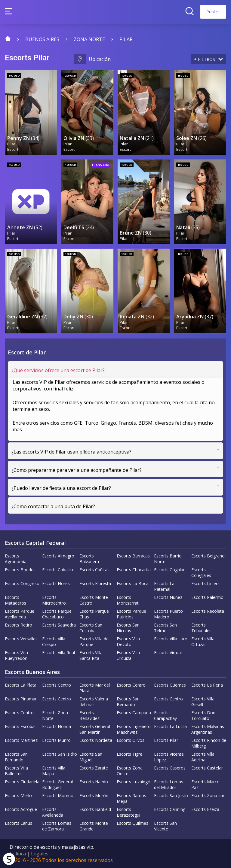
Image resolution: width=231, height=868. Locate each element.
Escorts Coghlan (170, 570)
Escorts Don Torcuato (203, 715)
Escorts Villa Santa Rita (91, 655)
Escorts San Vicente (165, 826)
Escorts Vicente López (169, 757)
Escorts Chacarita (134, 570)
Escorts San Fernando (16, 757)
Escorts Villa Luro (171, 639)
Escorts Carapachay (165, 715)
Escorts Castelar (207, 768)
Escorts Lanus (18, 823)
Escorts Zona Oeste (130, 771)
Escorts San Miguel (91, 757)
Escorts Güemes (170, 685)
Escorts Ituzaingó (134, 782)
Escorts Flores (56, 583)
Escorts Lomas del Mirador (169, 785)
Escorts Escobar (20, 726)
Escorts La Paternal (164, 586)
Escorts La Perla (207, 685)
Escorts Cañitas (94, 570)
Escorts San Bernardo (128, 702)
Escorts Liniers (205, 583)
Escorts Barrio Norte (168, 559)
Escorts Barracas (133, 556)
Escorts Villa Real (59, 653)
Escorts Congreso (22, 583)
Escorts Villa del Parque (94, 642)
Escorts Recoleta (208, 611)
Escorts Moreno (58, 795)
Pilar (126, 39)
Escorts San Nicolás (128, 628)
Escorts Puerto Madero (168, 614)
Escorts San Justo (171, 795)
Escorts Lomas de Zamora (57, 826)
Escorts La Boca (133, 583)
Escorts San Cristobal (91, 628)
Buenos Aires (42, 39)
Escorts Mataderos (15, 600)
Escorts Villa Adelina (203, 757)
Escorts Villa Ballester (16, 771)
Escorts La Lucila (170, 726)
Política (18, 854)
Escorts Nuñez (168, 597)
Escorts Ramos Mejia (131, 798)
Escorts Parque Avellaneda (20, 614)
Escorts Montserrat (128, 600)
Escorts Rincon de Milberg (209, 743)
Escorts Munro (56, 740)
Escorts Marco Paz (205, 785)
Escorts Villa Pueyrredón (16, 655)
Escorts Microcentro (54, 600)
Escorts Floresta (95, 583)
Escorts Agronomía (16, 559)
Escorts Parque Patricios (131, 614)
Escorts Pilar (166, 740)
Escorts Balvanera (89, 559)
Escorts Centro (57, 685)
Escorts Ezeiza (205, 809)
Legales (40, 854)
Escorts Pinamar (21, 699)
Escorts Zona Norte (55, 715)
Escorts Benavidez (89, 715)
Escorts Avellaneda (53, 812)
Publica (213, 12)
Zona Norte (89, 39)
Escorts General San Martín (95, 729)
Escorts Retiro (18, 625)
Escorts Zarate (94, 768)
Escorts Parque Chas (94, 614)
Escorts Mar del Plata (95, 688)
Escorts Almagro (58, 556)
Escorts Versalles (21, 639)
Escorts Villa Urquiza (128, 655)
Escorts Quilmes (132, 823)
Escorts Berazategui (128, 812)
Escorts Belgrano (208, 556)
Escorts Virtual (168, 653)
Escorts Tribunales (201, 628)
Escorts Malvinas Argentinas (208, 729)
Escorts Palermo (207, 597)
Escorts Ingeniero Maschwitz (134, 729)
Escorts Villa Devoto (128, 642)
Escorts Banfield (95, 809)
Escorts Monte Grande (94, 826)
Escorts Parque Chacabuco (57, 614)
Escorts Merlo (18, 795)
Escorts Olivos (131, 740)
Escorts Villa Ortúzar (203, 642)
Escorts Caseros (170, 768)
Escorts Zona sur (208, 795)
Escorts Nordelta (96, 740)
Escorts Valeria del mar (94, 702)
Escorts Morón (94, 795)
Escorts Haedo (94, 782)
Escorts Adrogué (21, 809)
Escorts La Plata (21, 685)
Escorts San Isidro (60, 754)
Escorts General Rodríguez (57, 785)
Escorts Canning (170, 809)
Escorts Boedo (19, 570)
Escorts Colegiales (201, 572)
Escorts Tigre (129, 754)
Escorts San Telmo (165, 628)
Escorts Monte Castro (94, 600)
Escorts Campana (134, 713)
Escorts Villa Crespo (54, 642)
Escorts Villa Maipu (54, 771)
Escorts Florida (57, 726)
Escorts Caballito (58, 570)
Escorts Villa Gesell (203, 702)
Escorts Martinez (21, 740)
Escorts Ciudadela (22, 782)
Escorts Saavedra (59, 625)
